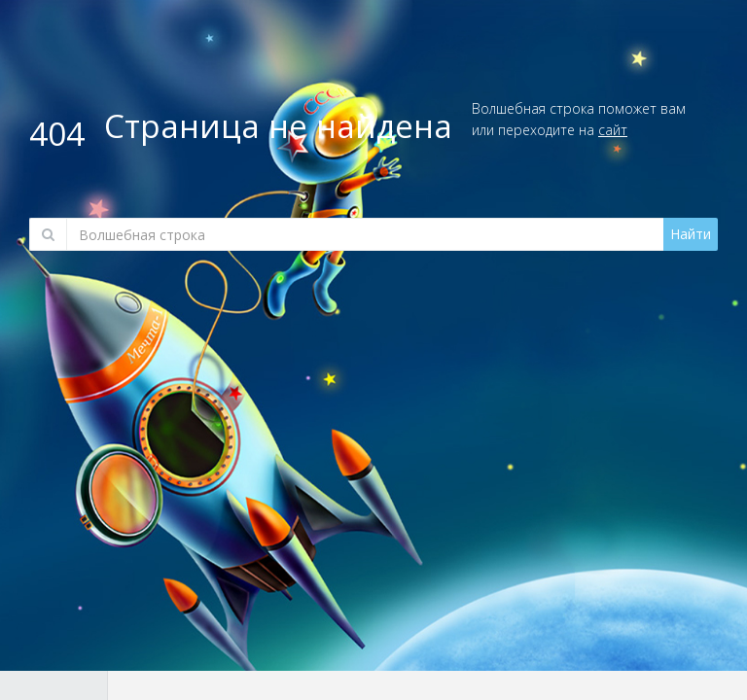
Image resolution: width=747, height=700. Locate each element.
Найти (691, 234)
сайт (613, 130)
